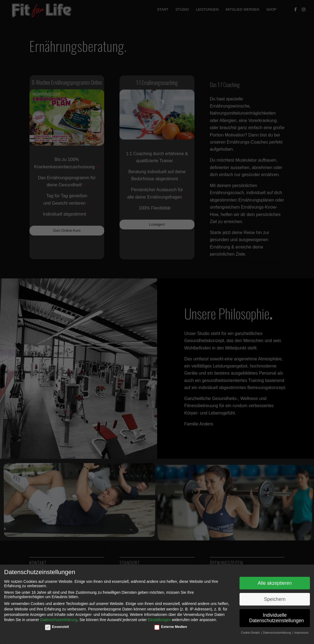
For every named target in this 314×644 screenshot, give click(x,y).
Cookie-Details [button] (251, 630)
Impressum (301, 630)
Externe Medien (171, 624)
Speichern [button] (275, 597)
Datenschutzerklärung (59, 617)
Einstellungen (159, 617)
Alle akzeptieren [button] (275, 581)
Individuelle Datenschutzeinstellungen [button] (276, 616)
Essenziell (57, 624)
